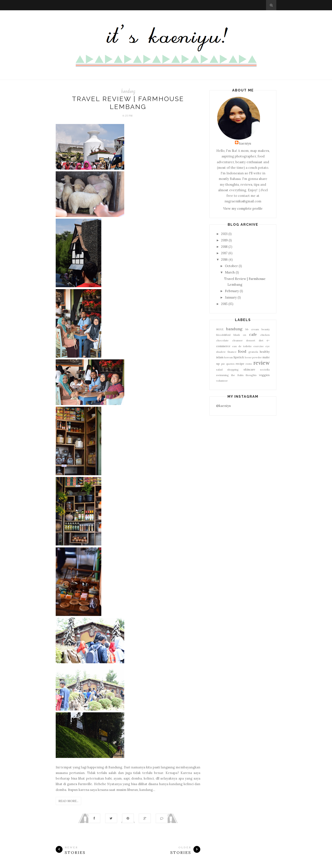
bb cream (252, 329)
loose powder (253, 357)
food (242, 351)
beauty (266, 329)
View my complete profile (243, 208)
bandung (128, 91)
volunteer (222, 381)
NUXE (220, 329)
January (231, 297)
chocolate (222, 340)
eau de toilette (242, 346)
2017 (224, 253)
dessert (251, 340)
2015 (224, 304)
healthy (265, 352)
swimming (222, 375)
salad (219, 370)
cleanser (237, 340)
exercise (259, 346)
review (262, 363)
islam (220, 357)
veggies (264, 375)
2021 (224, 234)
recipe (240, 364)
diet (261, 340)
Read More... (68, 801)
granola (253, 352)
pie (223, 364)
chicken (265, 335)
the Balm (237, 375)
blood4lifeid (223, 335)
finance (232, 352)
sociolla (265, 370)
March (230, 272)
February (232, 291)
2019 (224, 240)
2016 (224, 259)
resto (249, 364)
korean (229, 357)
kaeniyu (245, 143)
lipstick (239, 357)
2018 (224, 247)
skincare (249, 369)
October (231, 266)
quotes (230, 364)
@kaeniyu (223, 406)
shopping (233, 370)
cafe (253, 334)
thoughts (251, 375)
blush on (240, 335)
